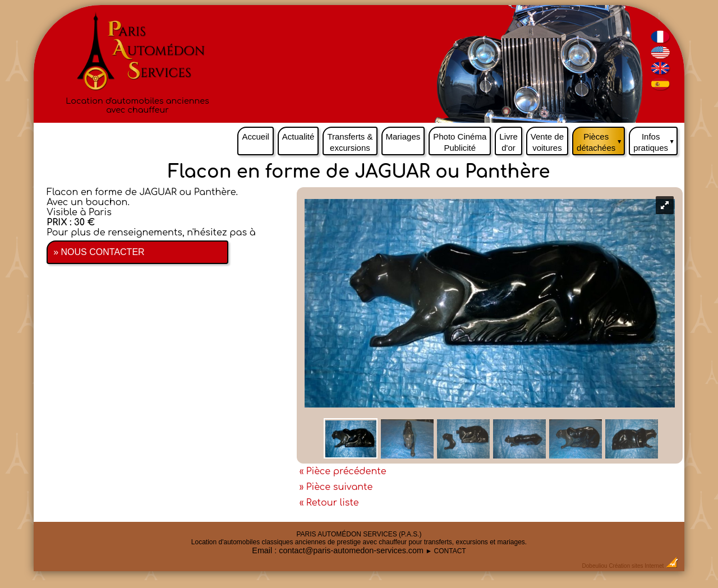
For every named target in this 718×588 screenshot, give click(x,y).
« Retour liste (329, 503)
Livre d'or (508, 142)
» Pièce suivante (336, 487)
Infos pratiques (655, 140)
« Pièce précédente (343, 471)
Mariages (403, 136)
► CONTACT (445, 551)
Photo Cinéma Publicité (460, 142)
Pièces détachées (601, 140)
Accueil (255, 136)
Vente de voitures (547, 142)
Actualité (298, 136)
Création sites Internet (636, 566)
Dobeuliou (595, 566)
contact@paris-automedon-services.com (351, 550)
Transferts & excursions (350, 142)
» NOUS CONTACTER (99, 252)
